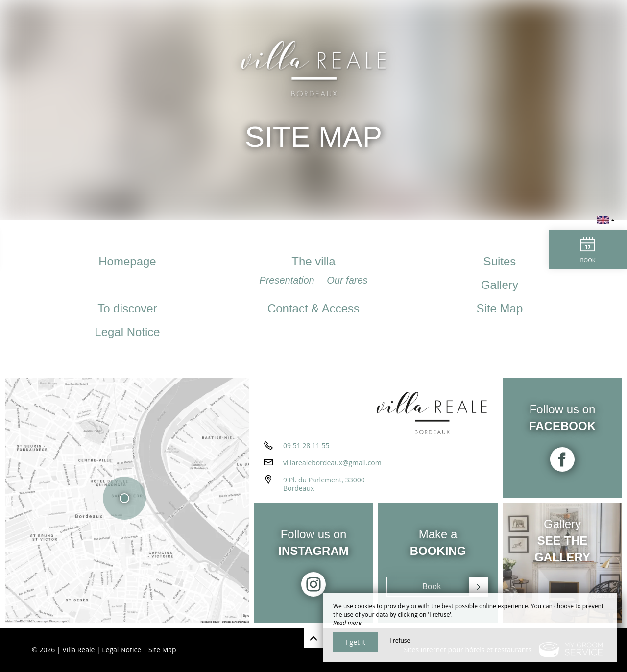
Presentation (288, 280)
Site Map (500, 308)
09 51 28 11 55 (306, 445)
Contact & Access (313, 308)
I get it (356, 642)
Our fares (347, 280)
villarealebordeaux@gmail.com (332, 463)
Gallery (500, 285)
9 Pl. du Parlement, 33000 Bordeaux (324, 484)
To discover (127, 308)
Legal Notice (127, 332)
